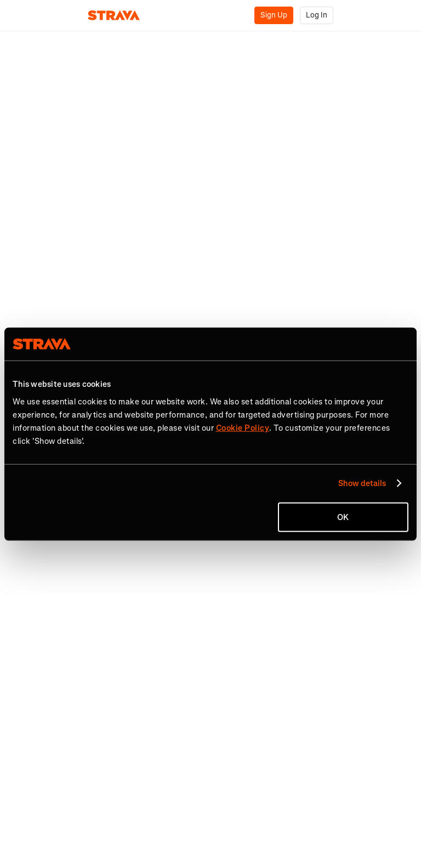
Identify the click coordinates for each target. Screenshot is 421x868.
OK (343, 517)
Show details (362, 483)
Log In (317, 15)
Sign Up (274, 15)
